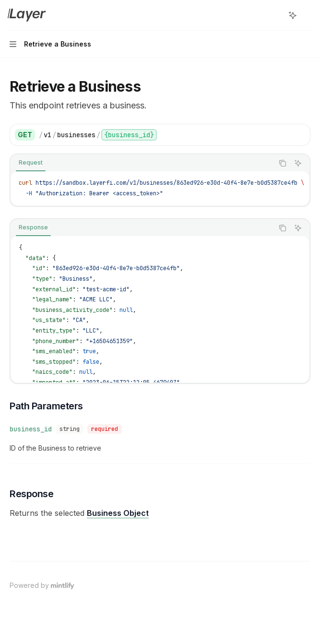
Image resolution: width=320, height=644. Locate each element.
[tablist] (142, 163)
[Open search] (275, 15)
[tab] (31, 163)
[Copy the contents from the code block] (283, 163)
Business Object (118, 513)
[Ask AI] (298, 163)
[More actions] (308, 15)
